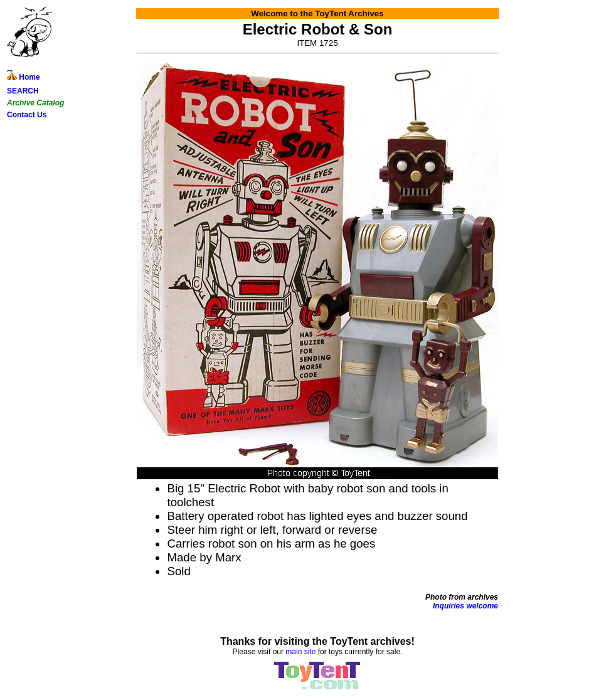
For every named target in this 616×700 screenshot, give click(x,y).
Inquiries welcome (465, 606)
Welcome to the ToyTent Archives (317, 13)
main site (300, 652)
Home (24, 77)
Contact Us (27, 115)
